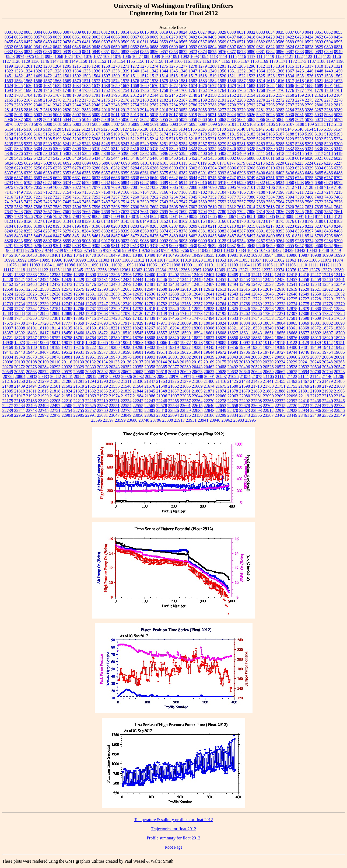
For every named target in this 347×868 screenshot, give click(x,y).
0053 (338, 32)
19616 (174, 352)
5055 (164, 119)
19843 (20, 357)
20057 (268, 357)
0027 (202, 32)
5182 (241, 134)
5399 (193, 153)
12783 (43, 309)
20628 (221, 372)
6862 (38, 183)
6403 (280, 173)
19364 (256, 347)
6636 (115, 178)
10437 (276, 250)
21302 (114, 381)
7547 (183, 202)
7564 (280, 202)
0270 (173, 37)
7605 (174, 207)
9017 (106, 241)
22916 (280, 410)
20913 (103, 376)
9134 (232, 241)
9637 (232, 246)
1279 (202, 66)
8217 (270, 226)
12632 (103, 294)
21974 (114, 396)
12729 (327, 299)
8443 (38, 236)
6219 (270, 163)
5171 (135, 134)
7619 (280, 207)
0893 (319, 52)
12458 (304, 280)
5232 (319, 139)
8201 (125, 226)
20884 (79, 376)
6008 (251, 158)
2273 (290, 100)
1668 (135, 86)
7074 (86, 187)
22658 (233, 406)
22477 (8, 406)
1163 (207, 61)
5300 (338, 144)
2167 (28, 100)
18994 (31, 343)
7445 (67, 202)
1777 (300, 90)
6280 (96, 168)
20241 (304, 362)
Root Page (173, 847)
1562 (338, 76)
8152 (164, 221)
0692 (193, 47)
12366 (184, 270)
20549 (8, 372)
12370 (232, 270)
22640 (209, 406)
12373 (267, 270)
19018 (79, 343)
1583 (203, 81)
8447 (57, 236)
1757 (154, 90)
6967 (309, 183)
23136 (185, 415)
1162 (197, 61)
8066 (222, 216)
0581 (251, 42)
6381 (174, 173)
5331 (280, 149)
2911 (115, 110)
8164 (203, 221)
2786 (193, 105)
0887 (290, 52)
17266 (257, 313)
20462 (209, 367)
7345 (193, 197)
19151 (339, 343)
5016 (164, 115)
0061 (77, 37)
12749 (126, 304)
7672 (125, 212)
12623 (339, 289)
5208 (96, 139)
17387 (67, 318)
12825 (233, 309)
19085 (221, 343)
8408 (338, 231)
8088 (290, 216)
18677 (304, 333)
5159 (19, 134)
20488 (221, 367)
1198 (340, 61)
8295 (96, 231)
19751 (316, 352)
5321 (183, 149)
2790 (232, 105)
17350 (31, 318)
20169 (209, 362)
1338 (115, 71)
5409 (241, 153)
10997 (69, 260)
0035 (280, 32)
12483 (174, 284)
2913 (135, 110)
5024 (232, 115)
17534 (245, 318)
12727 (304, 299)
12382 (20, 275)
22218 (91, 401)
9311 (115, 246)
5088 (125, 124)
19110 (268, 343)
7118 (299, 187)
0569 (222, 42)
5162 (48, 134)
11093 (128, 265)
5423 (38, 158)
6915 (193, 183)
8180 (319, 221)
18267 (150, 328)
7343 (183, 197)
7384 (271, 197)
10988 (316, 255)
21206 (339, 376)
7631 (309, 207)
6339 (28, 173)
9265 (290, 241)
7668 (106, 212)
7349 (203, 197)
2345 (86, 105)
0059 (57, 37)
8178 (300, 221)
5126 (115, 129)
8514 (309, 236)
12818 (150, 309)
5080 (48, 124)
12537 (268, 284)
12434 (126, 280)
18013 (197, 323)
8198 (96, 226)
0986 (49, 56)
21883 (268, 391)
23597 (108, 420)
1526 (270, 76)
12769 (257, 304)
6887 (145, 183)
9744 (49, 250)
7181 (193, 192)
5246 (115, 144)
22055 (209, 396)
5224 (241, 139)
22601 (185, 406)
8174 (271, 221)
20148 (173, 362)
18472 (103, 333)
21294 (91, 381)
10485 (126, 255)
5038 (28, 119)
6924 (280, 183)
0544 (154, 42)
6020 (309, 158)
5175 (174, 134)
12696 (114, 299)
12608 (162, 289)
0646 (86, 47)
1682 (251, 86)
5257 (203, 144)
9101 (212, 241)
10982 (245, 255)
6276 (57, 168)
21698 (245, 386)
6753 (290, 178)
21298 (103, 381)
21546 (126, 386)
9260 (271, 241)
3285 (299, 110)
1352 (241, 71)
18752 (55, 338)
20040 (221, 357)
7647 (9, 212)
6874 (67, 183)
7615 (261, 207)
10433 (229, 250)
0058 (48, 37)
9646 (261, 246)
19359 (244, 347)
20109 (43, 362)
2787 (203, 105)
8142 (96, 221)
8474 (145, 236)
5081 (58, 124)
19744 (292, 352)
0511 (144, 42)
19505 (55, 352)
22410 (304, 401)
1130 (35, 61)
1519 (212, 76)
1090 (166, 56)
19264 (102, 347)
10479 (114, 255)
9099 (203, 241)
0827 (300, 47)
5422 (28, 158)
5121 (66, 129)
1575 (125, 81)
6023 (338, 158)
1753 (115, 90)
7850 (319, 212)
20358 (150, 367)
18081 (316, 323)
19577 (103, 352)
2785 (183, 105)
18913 (316, 338)
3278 (232, 110)
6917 (212, 183)
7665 (86, 212)
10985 (280, 255)
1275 (164, 66)
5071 (300, 119)
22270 (209, 401)
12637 (162, 294)
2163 (329, 95)
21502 (67, 386)
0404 (202, 37)
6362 (154, 173)
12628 (55, 294)
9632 (212, 246)
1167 (245, 61)
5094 (184, 124)
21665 (185, 386)
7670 (115, 212)
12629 (67, 294)
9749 (59, 250)
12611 (197, 289)
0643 (57, 47)
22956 (339, 410)
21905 (339, 391)
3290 (9, 115)
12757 (197, 304)
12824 (221, 309)
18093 (339, 323)
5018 (183, 115)
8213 (232, 226)
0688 (154, 47)
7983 (77, 216)
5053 (154, 119)
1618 (300, 81)
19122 (292, 343)
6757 (328, 178)
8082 (261, 216)
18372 (316, 328)
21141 (304, 376)
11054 (232, 260)
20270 (8, 367)
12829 (280, 309)
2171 (67, 100)
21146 (327, 376)
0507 (106, 42)
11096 (151, 265)
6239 (28, 168)
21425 (233, 381)
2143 (145, 95)
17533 (233, 318)
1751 (96, 90)
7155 (77, 192)
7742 (212, 212)
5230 (299, 139)
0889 (309, 52)
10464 (79, 255)
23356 (257, 415)
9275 (319, 241)
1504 (96, 76)
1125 (327, 56)
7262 (154, 197)
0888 (300, 52)
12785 (67, 309)
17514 (221, 318)
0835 (38, 52)
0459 (48, 42)
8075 (241, 216)
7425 (38, 202)
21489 (20, 386)
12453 (245, 280)
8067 (232, 216)
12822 (197, 309)
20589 (91, 372)
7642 (338, 207)
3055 (202, 110)
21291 (79, 381)
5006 (67, 115)
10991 (9, 260)
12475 (79, 284)
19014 (55, 343)
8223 (290, 226)
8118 (328, 216)
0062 (86, 37)
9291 (9, 246)
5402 (222, 153)
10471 (103, 255)
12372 (255, 270)
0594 (328, 42)
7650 (28, 212)
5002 (28, 115)
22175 (8, 401)
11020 (197, 260)
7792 (241, 212)
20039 (209, 357)
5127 (125, 129)
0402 (193, 37)
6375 (164, 173)
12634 (126, 294)
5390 (125, 153)
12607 (150, 289)
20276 (31, 367)
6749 (251, 178)
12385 (55, 275)
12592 (91, 289)
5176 (183, 134)
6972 (338, 183)
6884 (125, 183)
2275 (309, 100)
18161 (79, 328)
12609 (174, 289)
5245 (106, 144)
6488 (338, 173)
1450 (338, 71)
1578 (154, 81)
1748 (67, 90)
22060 (221, 396)
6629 (57, 178)
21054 (245, 376)
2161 (309, 95)
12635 (138, 294)
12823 (209, 309)
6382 (183, 173)
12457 (292, 280)
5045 (77, 119)
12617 (268, 289)
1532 (280, 76)
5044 (67, 119)
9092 (164, 241)
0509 (125, 42)
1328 (57, 71)
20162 (197, 362)
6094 (87, 163)
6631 (77, 178)
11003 (104, 260)
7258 (125, 197)
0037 (290, 32)
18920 (328, 338)
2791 (241, 105)
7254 (106, 197)
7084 (164, 187)
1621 (319, 81)
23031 (103, 415)
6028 (48, 163)
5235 (9, 144)
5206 (77, 139)
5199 (57, 139)
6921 (251, 183)
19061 (126, 343)
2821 (77, 110)
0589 (290, 42)
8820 (9, 241)
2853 (86, 110)
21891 (304, 391)
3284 (290, 110)
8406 (329, 231)
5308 (77, 149)
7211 (299, 192)
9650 (270, 246)
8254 (38, 231)
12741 (55, 304)
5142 (260, 129)
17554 (280, 318)
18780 (114, 338)
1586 (232, 81)
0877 (232, 52)
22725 (328, 406)
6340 (38, 173)
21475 (316, 381)
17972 (174, 323)
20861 (68, 376)
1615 (271, 81)
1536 (309, 76)
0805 (222, 47)
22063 (233, 396)
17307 (292, 313)
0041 (309, 32)
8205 (154, 226)
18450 (67, 333)
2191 (222, 100)
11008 (127, 260)
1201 (28, 66)
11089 (81, 265)
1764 (222, 90)
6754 (299, 178)
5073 (319, 119)
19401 (304, 347)
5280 (232, 144)
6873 (57, 183)
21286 (67, 381)
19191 (43, 347)
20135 (114, 362)
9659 (309, 246)
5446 (135, 158)
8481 (183, 236)
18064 (280, 323)
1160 (178, 61)
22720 (292, 406)
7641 (328, 207)
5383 (67, 153)
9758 (117, 250)
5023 (222, 115)
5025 (241, 115)
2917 (173, 110)
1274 (154, 66)
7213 (319, 192)
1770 (280, 90)
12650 (316, 294)
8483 (203, 236)
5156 (328, 129)
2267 (232, 100)
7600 (135, 207)
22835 (197, 410)
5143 (270, 129)
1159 (169, 61)
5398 (183, 153)
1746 (48, 90)
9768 (194, 250)
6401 (271, 173)
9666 (338, 246)
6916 (203, 183)
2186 (174, 100)
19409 (316, 347)
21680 (233, 386)
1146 (45, 61)
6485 (319, 173)
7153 (57, 192)
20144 (162, 362)
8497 (251, 236)
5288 (300, 144)
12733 (8, 304)
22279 (233, 401)
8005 (96, 216)
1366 (280, 71)
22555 (138, 406)
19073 (197, 343)
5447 (145, 158)
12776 (316, 304)
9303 (77, 246)
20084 (327, 357)
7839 (290, 212)
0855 (145, 52)
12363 (149, 270)
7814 (261, 212)
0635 (19, 47)
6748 (241, 178)
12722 (256, 299)
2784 (174, 105)
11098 (175, 265)
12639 (185, 294)
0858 (174, 52)
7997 (86, 216)
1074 (69, 56)
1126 (337, 56)
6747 (232, 178)
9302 (67, 246)
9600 (173, 246)
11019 (186, 260)
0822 (271, 47)
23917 (180, 420)
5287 (290, 144)
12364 (160, 270)
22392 (292, 401)
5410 (251, 153)
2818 (48, 110)
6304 (212, 168)
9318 (154, 246)
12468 (31, 284)
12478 (114, 284)
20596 (114, 372)
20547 (339, 367)
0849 (96, 52)
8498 (261, 236)
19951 (91, 357)
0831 (338, 47)
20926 (127, 376)
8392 (271, 231)
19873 (31, 357)
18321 (233, 328)
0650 (115, 47)
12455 (268, 280)
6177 (231, 163)
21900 (316, 391)
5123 (86, 129)
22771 (114, 410)
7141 (9, 192)
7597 (106, 207)
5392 (145, 153)
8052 (193, 216)
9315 (144, 246)
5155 (318, 129)
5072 (309, 119)
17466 (174, 318)
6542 (28, 178)
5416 (309, 153)
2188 (193, 100)
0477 (57, 42)
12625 (20, 294)
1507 (106, 76)
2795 (271, 105)
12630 (79, 294)
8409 (9, 236)
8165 (212, 221)
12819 (162, 309)
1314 (280, 66)
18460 (79, 333)
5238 (38, 144)
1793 (106, 95)
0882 (271, 52)
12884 (20, 313)
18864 (280, 338)
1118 (261, 56)
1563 (9, 81)
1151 (92, 61)
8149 (145, 221)
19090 (233, 343)
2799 (309, 105)
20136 (126, 362)
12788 (103, 309)
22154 (339, 396)
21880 (256, 391)
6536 (9, 178)
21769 (304, 386)
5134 (183, 129)
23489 (316, 415)
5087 (116, 124)
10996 (57, 260)
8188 (28, 226)
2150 (212, 95)
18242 (138, 328)
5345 (338, 149)
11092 (116, 265)
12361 (125, 270)
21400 (209, 381)
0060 (67, 37)
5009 (96, 115)
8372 (154, 231)
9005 (86, 241)
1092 (185, 56)
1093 (195, 56)
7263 (164, 197)
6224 (309, 163)
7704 (203, 212)
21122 (292, 376)
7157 (96, 192)
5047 (96, 119)
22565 (150, 406)
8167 (232, 221)
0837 (57, 52)
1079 (117, 56)
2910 (106, 110)
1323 (19, 71)
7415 (19, 202)
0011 (96, 32)
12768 (245, 304)
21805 (8, 391)
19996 (162, 357)
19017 (67, 343)
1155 (130, 61)
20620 (185, 372)
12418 (327, 275)
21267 (31, 381)
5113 (338, 124)
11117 (9, 270)
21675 (221, 386)
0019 (164, 32)
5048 (106, 119)
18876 (292, 338)
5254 (183, 144)
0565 (183, 42)
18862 (268, 338)
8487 (232, 236)
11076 (11, 265)
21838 (114, 391)
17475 (185, 318)
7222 (48, 197)
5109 (310, 124)
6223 (299, 163)
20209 (256, 362)
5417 (319, 153)
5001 (19, 115)
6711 (203, 178)
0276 (183, 37)
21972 (103, 396)
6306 (232, 168)
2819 (57, 110)
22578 (162, 406)
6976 (19, 187)
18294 (173, 328)
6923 (271, 183)
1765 (232, 90)
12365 (172, 270)
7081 (135, 187)
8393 (280, 231)
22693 (257, 406)
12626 (31, 294)
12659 (79, 299)
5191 (319, 134)
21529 (103, 386)
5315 (125, 149)
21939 (43, 396)
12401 (162, 275)
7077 (96, 187)
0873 (193, 52)
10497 (185, 255)
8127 (38, 221)
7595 (86, 207)
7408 (338, 197)
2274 (300, 100)
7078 (106, 187)
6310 (271, 168)
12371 (243, 270)
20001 (174, 357)
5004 (48, 115)
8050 (183, 216)
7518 (135, 202)
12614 (233, 289)
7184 (222, 192)
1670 (154, 86)
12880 (316, 309)
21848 (162, 391)
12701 (138, 299)
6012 (280, 158)
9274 (309, 241)
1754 (125, 90)
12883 (8, 313)
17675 (8, 323)
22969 (20, 415)
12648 (292, 294)
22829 (185, 410)
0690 (174, 47)
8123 (9, 221)
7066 (57, 187)
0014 (125, 32)
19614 (162, 352)
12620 (304, 289)
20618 (162, 372)
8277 (57, 231)
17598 (304, 318)
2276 (319, 100)
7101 (251, 187)
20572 (43, 372)
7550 (203, 202)
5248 (135, 144)
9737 (39, 250)
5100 (222, 124)
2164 (338, 95)
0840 (77, 52)
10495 (174, 255)
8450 (67, 236)
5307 (67, 149)
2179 (135, 100)
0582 (261, 42)
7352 (212, 197)
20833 (44, 376)
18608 (221, 333)
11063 (291, 260)
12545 (328, 284)
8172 (251, 221)
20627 (209, 372)
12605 (126, 289)
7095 (232, 187)
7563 (271, 202)
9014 (96, 241)
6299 (164, 168)
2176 (115, 100)
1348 (203, 71)
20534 (316, 367)
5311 (106, 149)
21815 (43, 391)
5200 (67, 139)
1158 (159, 61)
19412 (327, 347)
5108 (300, 124)
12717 (244, 299)
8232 (309, 226)
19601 (138, 352)
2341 (48, 105)
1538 (328, 76)
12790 (114, 309)
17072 (114, 313)
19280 (114, 347)
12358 (101, 270)
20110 (55, 362)
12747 (103, 304)
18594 (197, 333)
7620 (290, 207)
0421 (280, 37)
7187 (251, 192)
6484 (309, 173)
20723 (339, 372)
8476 (154, 236)
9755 (97, 250)
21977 (126, 396)
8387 (241, 231)
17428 (114, 318)
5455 (212, 158)
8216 (261, 226)
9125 (222, 241)
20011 (197, 357)
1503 (86, 76)
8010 (125, 216)
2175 (106, 100)
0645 (77, 47)
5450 (174, 158)
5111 (319, 124)
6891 (174, 183)
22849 (221, 410)
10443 (312, 250)
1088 (146, 56)
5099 (213, 124)
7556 (232, 202)
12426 (55, 280)
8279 (67, 231)
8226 (299, 226)
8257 (48, 231)
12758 (209, 304)
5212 (135, 139)
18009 (185, 323)
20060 (292, 357)
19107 (257, 343)
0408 (241, 37)
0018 (154, 32)
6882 (106, 183)
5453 (203, 158)
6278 (77, 168)
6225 (318, 163)
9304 (86, 246)
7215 (338, 192)
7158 (106, 192)
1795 (115, 95)
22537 (103, 406)
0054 (9, 37)
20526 (268, 367)
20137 (138, 362)
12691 (103, 299)
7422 (28, 202)
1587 (241, 81)
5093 (174, 124)
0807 (232, 47)
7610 (212, 207)
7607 (193, 207)
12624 (8, 294)
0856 (154, 52)
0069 (154, 37)
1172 (292, 61)
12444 (138, 280)
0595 (338, 42)
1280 (212, 66)
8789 (319, 236)
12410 (245, 275)
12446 (162, 280)
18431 (55, 333)
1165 (226, 61)
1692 (338, 86)
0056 (28, 37)
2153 (241, 95)
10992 (21, 260)
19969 (103, 357)
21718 (257, 386)
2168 (38, 100)
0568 (212, 42)
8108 (309, 216)
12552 (31, 289)
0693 (203, 47)
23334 (233, 415)
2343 (67, 105)
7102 (261, 187)
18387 (8, 333)
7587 (48, 207)
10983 (257, 255)
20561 (20, 372)
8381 (203, 231)
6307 (241, 168)
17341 (20, 318)
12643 (233, 294)
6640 (154, 178)
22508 (67, 406)
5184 (261, 134)
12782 (31, 309)
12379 (326, 270)
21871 (209, 391)
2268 (241, 100)
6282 (115, 168)
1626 (28, 86)
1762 (203, 90)
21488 (8, 386)
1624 (9, 86)
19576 (91, 352)
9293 (19, 246)
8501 (280, 236)
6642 (174, 178)
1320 (328, 66)
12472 (55, 284)
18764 (91, 338)
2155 (261, 95)
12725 (292, 299)
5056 (174, 119)
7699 (183, 212)
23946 (215, 420)
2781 (145, 105)
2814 (9, 110)
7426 (48, 202)
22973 (55, 415)
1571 (86, 81)
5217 (183, 139)
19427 (339, 347)
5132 (163, 129)
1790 (86, 95)
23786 (156, 420)
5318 (154, 149)
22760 (103, 410)
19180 (31, 347)
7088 (193, 187)
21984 (138, 396)
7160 (125, 192)
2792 (251, 105)
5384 (77, 153)
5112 (329, 124)
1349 (212, 71)
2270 (261, 100)
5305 (48, 149)
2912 (125, 110)
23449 (292, 415)
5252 (174, 144)
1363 (251, 71)
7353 (222, 197)
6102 (155, 163)
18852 (245, 338)
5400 (203, 153)
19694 (233, 352)
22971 (31, 415)
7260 (135, 197)
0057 (38, 37)
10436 (264, 250)
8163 (193, 221)
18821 (185, 338)
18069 (304, 323)
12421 (20, 280)
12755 (185, 304)
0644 (67, 47)
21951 (67, 396)
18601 (209, 333)
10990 (339, 255)
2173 (86, 100)
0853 (125, 52)
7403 (319, 197)
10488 (138, 255)
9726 (30, 250)
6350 (48, 173)
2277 (329, 100)
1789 (77, 95)
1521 (232, 76)
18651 (268, 333)
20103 (20, 362)
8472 (135, 236)
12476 (91, 284)
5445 (125, 158)
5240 (57, 144)
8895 (38, 241)
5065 (251, 119)
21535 (114, 386)
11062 (279, 260)
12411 (256, 275)
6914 (183, 183)
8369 (145, 231)
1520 (222, 76)
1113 (214, 56)
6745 (212, 178)
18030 (233, 323)
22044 (197, 396)
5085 (96, 124)
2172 (77, 100)
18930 (339, 338)
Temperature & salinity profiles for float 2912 (173, 820)
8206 (164, 226)
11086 (70, 265)
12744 (79, 304)
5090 (145, 124)
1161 (188, 61)
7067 (67, 187)
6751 (270, 178)
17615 (328, 318)
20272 (20, 367)
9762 (146, 250)
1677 (212, 86)
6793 (9, 183)
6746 (222, 178)
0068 (145, 37)
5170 (125, 134)
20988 (198, 376)
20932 (139, 376)
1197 (331, 61)
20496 (245, 367)
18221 (114, 328)
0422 (290, 37)
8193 (57, 226)
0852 (115, 52)
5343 (328, 149)
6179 (241, 163)
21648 (162, 386)
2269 (251, 100)
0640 (28, 47)
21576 (150, 386)
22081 (257, 396)
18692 (316, 333)
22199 (43, 401)
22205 (55, 401)
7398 (300, 197)
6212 (251, 163)
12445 (150, 280)
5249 (145, 144)
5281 (241, 144)
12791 (126, 309)
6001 (222, 158)
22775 (126, 410)
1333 (67, 71)
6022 (328, 158)
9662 (328, 246)
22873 (245, 410)
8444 (48, 236)
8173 (261, 221)
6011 (270, 158)
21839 (126, 391)
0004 (38, 32)
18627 (233, 333)
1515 (173, 76)
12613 (221, 289)
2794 (261, 105)
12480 (138, 284)
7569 (309, 202)
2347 (106, 105)
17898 (114, 323)
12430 (91, 280)
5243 (86, 144)
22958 (8, 415)
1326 (38, 71)
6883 (115, 183)
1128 (16, 61)
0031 (241, 32)
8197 (86, 226)
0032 (251, 32)
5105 (271, 124)
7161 (135, 192)
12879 (304, 309)
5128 (134, 129)
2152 (232, 95)
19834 (8, 357)
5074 (329, 119)
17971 (162, 323)
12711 (197, 299)
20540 (328, 367)
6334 (319, 168)
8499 (271, 236)
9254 (241, 241)
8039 (164, 216)
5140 (241, 129)
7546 (174, 202)
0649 (106, 47)
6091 (58, 163)
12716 (233, 299)
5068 (280, 119)
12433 (114, 280)
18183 (102, 328)
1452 (19, 76)
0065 (115, 37)
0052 (328, 32)
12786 (79, 309)
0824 (290, 47)
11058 (267, 260)
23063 (150, 415)
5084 (87, 124)
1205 (67, 66)
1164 (216, 61)
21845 (150, 391)
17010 (91, 313)
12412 (268, 275)
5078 (29, 124)
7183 (212, 192)
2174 (96, 100)
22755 (79, 410)
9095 (183, 241)
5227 (270, 139)
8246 (338, 226)
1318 (319, 66)
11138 (66, 270)
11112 (324, 265)
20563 (31, 372)
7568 (300, 202)
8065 (212, 216)
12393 (103, 275)
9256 (251, 241)
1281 (222, 66)
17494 (209, 318)
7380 (251, 197)
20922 (115, 376)
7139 (328, 187)
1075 (78, 56)
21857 (173, 391)
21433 (244, 381)
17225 (233, 313)
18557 (162, 333)
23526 (328, 415)
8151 (154, 221)
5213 (144, 139)
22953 (328, 410)
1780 (329, 90)
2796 (280, 105)
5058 (193, 119)
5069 (290, 119)
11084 (46, 265)
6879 (86, 183)
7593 (67, 207)
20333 (91, 367)
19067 (174, 343)
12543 (316, 284)
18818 (162, 338)
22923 (292, 410)
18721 (8, 338)
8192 (48, 226)
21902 (327, 391)
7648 (19, 212)
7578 (9, 207)
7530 (145, 202)
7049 (28, 187)
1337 (106, 71)
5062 (222, 119)
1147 (54, 61)
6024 (9, 163)
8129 (48, 221)
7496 (115, 202)
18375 (327, 328)
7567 (290, 202)
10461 (55, 255)
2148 (193, 95)
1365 (271, 71)
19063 (138, 343)
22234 (126, 401)
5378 (38, 153)
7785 (232, 212)
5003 (38, 115)
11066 (314, 260)
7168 (183, 192)
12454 (257, 280)
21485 (339, 381)
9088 (145, 241)
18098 (20, 328)
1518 (202, 76)
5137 (212, 129)
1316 (299, 66)
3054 (193, 110)
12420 (8, 280)
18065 (292, 323)
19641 (197, 352)
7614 (251, 207)
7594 (77, 207)
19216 (79, 347)
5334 (309, 149)
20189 (244, 362)
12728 (316, 299)
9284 (329, 241)
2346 (96, 105)
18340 (268, 328)
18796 (138, 338)
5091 (155, 124)
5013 (135, 115)
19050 (114, 343)
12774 (292, 304)
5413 (280, 153)
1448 (319, 71)
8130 (57, 221)
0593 (319, 42)
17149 (162, 313)
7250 (67, 197)
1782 (9, 95)
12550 (8, 289)
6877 (77, 183)
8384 (232, 231)
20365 (162, 367)
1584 (212, 81)
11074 (338, 260)
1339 (125, 71)
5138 (222, 129)
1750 (86, 90)
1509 (115, 76)
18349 (280, 328)
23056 (138, 415)
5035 (338, 115)
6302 (193, 168)
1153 (112, 61)
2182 (164, 100)
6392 (212, 173)
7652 (38, 212)
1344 (164, 71)
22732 (339, 406)
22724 (316, 406)
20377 (174, 367)
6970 (329, 183)
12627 (43, 294)
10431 (217, 250)
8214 (241, 226)
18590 (185, 333)
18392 (20, 333)
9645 (251, 246)
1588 (251, 81)
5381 (57, 153)
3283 (280, 110)
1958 (125, 95)
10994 (33, 260)
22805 (150, 410)
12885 (31, 313)
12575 (79, 289)
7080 (125, 187)
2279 (9, 105)
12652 (339, 294)
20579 (67, 372)
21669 (197, 386)
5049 (115, 119)
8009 (115, 216)
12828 (268, 309)
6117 (193, 163)
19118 (280, 343)
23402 (280, 415)
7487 (106, 202)
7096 (241, 187)
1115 (232, 56)
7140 (338, 187)
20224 (280, 362)
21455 (280, 381)
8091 (300, 216)
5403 (232, 153)
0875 (212, 52)
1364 (261, 71)
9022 (125, 241)
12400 (150, 275)
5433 (86, 158)
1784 (28, 95)
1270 (115, 66)
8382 (212, 231)
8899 (67, 241)
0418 (251, 37)
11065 (302, 260)
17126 (138, 313)
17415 (91, 318)
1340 (135, 71)
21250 (20, 381)
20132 (90, 362)
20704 (328, 372)
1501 (67, 76)
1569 (67, 81)
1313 (270, 66)
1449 (329, 71)
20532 (304, 367)
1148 (64, 61)
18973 (20, 343)
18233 (126, 328)
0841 (86, 52)
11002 (92, 260)
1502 (77, 76)
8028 (154, 216)
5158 (9, 134)
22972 (43, 415)
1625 (19, 86)
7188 (261, 192)
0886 (280, 52)
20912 (91, 376)
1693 (9, 90)
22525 (91, 406)
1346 (183, 71)
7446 (77, 202)
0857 (164, 52)
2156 (271, 95)
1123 (308, 56)
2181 (154, 100)
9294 (28, 246)
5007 (77, 115)
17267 (268, 313)
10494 (162, 255)
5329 (261, 149)
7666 (96, 212)
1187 (312, 61)
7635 (319, 207)
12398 (138, 275)
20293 (55, 367)
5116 (28, 129)
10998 (80, 260)
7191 (290, 192)
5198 (48, 139)
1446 (309, 71)
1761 (193, 90)
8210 (203, 226)
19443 (20, 352)
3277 (222, 110)
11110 (302, 265)
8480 (174, 236)
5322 (193, 149)
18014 (209, 323)
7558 (251, 202)
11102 (221, 265)
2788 (212, 105)
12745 (91, 304)
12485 (197, 284)
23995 (251, 420)
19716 (257, 352)
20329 (79, 367)
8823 (19, 241)
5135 (192, 129)
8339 (125, 231)
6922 (261, 183)
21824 (67, 391)
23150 (197, 415)
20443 (197, 367)
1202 (38, 66)
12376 (291, 270)
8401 (319, 231)
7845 (300, 212)
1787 (57, 95)
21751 (280, 386)
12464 (20, 284)
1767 (251, 90)
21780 (316, 386)
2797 (290, 105)
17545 (257, 318)
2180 (145, 100)
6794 (19, 183)
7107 (280, 187)
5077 (19, 124)
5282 (251, 144)
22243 (150, 401)
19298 (138, 347)
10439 (288, 250)
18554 (150, 333)
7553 (222, 202)
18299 (185, 328)
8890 (28, 241)
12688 (91, 299)
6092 (67, 163)
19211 (67, 347)
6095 (96, 163)
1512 (144, 76)
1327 (48, 71)
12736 (31, 304)
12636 (150, 294)
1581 (183, 81)
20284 (43, 367)
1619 (309, 81)
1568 (57, 81)
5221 (212, 139)
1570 (77, 81)
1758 (164, 90)
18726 (20, 338)
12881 (328, 309)
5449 (164, 158)
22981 (67, 415)
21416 (221, 381)
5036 (9, 119)
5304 (38, 149)
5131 (154, 129)
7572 (319, 202)
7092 (222, 187)
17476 (197, 318)
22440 (328, 401)
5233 (328, 139)
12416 (304, 275)
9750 (68, 250)
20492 (233, 367)
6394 (232, 173)
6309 (261, 168)
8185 (19, 226)
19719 (268, 352)
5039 (38, 119)
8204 (145, 226)
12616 (256, 289)
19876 (55, 357)
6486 (329, 173)
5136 (202, 129)
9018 (115, 241)
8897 (48, 241)
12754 (174, 304)
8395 (300, 231)
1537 (319, 76)
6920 (241, 183)
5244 (96, 144)
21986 (150, 396)
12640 (197, 294)
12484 (185, 284)
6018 (290, 158)
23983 (239, 420)
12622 (327, 289)
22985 (79, 415)
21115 (280, 376)
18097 (8, 328)
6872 (48, 183)
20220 (268, 362)
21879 (244, 391)
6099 (135, 163)
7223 (57, 197)
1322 (9, 71)
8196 (77, 226)
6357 (106, 173)
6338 (19, 173)
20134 (102, 362)
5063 (232, 119)
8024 (145, 216)
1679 (232, 86)
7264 (174, 197)
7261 (145, 197)
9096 (193, 241)
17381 (55, 318)
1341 (145, 71)
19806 (339, 352)
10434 (241, 250)
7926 (28, 216)
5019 (193, 115)
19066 (162, 343)
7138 (319, 187)
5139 (231, 129)
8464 (106, 236)
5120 (57, 129)
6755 (309, 178)
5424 (48, 158)
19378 (268, 347)
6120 (212, 163)
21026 (233, 376)
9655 (290, 246)
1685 (280, 86)
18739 (43, 338)
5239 (48, 144)
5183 (251, 134)
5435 (106, 158)
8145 (125, 221)
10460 (43, 255)
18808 (150, 338)
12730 (339, 299)
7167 (174, 192)
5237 (28, 144)
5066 (261, 119)
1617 (290, 81)
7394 (290, 197)
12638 (174, 294)
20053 (256, 357)
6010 (261, 158)
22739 (8, 410)
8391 (261, 231)
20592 (103, 372)
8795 (328, 236)
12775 (304, 304)
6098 (125, 163)
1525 (261, 76)
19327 (185, 347)
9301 (57, 246)
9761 (136, 250)
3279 (241, 110)
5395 (154, 153)
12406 (197, 275)
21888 (280, 391)
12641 (209, 294)
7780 (222, 212)
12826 (245, 309)
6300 (174, 168)
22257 (185, 401)
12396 (126, 275)
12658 (67, 299)
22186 (31, 401)
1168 (255, 61)
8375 (174, 231)
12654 (20, 299)
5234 (338, 139)
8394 (290, 231)
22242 (138, 401)
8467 (115, 236)
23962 (227, 420)
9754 (88, 250)
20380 (185, 367)
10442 (300, 250)
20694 (304, 372)
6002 (232, 158)
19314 (162, 347)
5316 (135, 149)
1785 (38, 95)
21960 (79, 396)
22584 (174, 406)
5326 (232, 149)
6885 (135, 183)
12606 (138, 289)
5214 (154, 139)
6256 (38, 168)
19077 (209, 343)
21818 (55, 391)
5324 (212, 149)
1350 (222, 71)
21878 (233, 391)
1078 (107, 56)
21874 (221, 391)
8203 (135, 226)
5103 (251, 124)
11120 (31, 270)
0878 (241, 52)
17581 (292, 318)
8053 (203, 216)
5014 (144, 115)
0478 (67, 42)
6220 (280, 163)
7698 (174, 212)
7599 (125, 207)
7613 (241, 207)
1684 (271, 86)
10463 (67, 255)
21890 (292, 391)
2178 (125, 100)
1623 (338, 81)
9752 (78, 250)
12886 (43, 313)
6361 (145, 173)
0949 (338, 52)
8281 (77, 231)
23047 (114, 415)
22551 (114, 406)
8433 (19, 236)
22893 (257, 410)
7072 (77, 187)
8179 (309, 221)
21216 (8, 381)
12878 (292, 309)
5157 (338, 129)
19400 (292, 347)
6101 (145, 163)
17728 (43, 323)
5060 (203, 119)
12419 (339, 275)
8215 (251, 226)
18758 (67, 338)
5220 (202, 139)
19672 (221, 352)
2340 (38, 105)
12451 (221, 280)
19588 (114, 352)
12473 (67, 284)
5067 (271, 119)
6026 (29, 163)
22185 (20, 401)
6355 (86, 173)
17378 (43, 318)
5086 (106, 124)
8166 (222, 221)
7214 (328, 192)
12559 (55, 289)
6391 (203, 173)
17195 (221, 313)
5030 (290, 115)
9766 (185, 250)
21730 (268, 386)
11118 (20, 270)
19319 (173, 347)
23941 (203, 420)
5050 (125, 119)
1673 (183, 86)
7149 (19, 192)
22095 (280, 396)
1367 (290, 71)
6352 (57, 173)
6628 (48, 178)
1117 (251, 56)
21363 (162, 381)
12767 (233, 304)
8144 (115, 221)
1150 (83, 61)
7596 (96, 207)
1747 (57, 90)
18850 (233, 338)
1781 (338, 90)
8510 (290, 236)
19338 (197, 347)
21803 (339, 386)
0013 (115, 32)
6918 (222, 183)
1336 (96, 71)
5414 (290, 153)
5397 (174, 153)
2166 (19, 100)
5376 (19, 153)
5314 (115, 149)
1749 (77, 90)
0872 (183, 52)
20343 (114, 367)
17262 (245, 313)
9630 (193, 246)
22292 (245, 401)
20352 (126, 367)
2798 (300, 105)
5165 (77, 134)
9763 (156, 250)
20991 (210, 376)
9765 (175, 250)
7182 (203, 192)
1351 (232, 71)
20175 (221, 362)
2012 (135, 95)
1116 (242, 56)
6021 (319, 158)
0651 (125, 47)
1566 (38, 81)
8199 (106, 226)
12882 (339, 309)
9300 (48, 246)
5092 (164, 124)
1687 (300, 86)
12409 (233, 275)
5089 (135, 124)
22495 (31, 406)
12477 (103, 284)
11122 (43, 270)
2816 (28, 110)
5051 (135, 119)
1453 (28, 76)
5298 (319, 144)
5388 (106, 153)
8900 (77, 241)
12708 (174, 299)
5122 (76, 129)
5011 (115, 115)
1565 (28, 81)
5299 (329, 144)
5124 (96, 129)
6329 (309, 168)
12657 (55, 299)
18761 (79, 338)
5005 (57, 115)
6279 (86, 168)
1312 (261, 66)
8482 (193, 236)
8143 (106, 221)
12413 (280, 275)
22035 (185, 396)
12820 (174, 309)
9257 (261, 241)
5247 (125, 144)
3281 (261, 110)
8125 (19, 221)
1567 (48, 81)
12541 (292, 284)
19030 (91, 343)
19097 (245, 343)
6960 (290, 183)
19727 (280, 352)
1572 (96, 81)
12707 (162, 299)
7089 (203, 187)
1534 (290, 76)
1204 (57, 66)
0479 (77, 42)
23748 (144, 420)
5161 (38, 134)
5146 (299, 129)
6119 (202, 163)
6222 (289, 163)
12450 (209, 280)
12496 (245, 284)
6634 (106, 178)
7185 (232, 192)
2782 (154, 105)
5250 (154, 144)
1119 (270, 56)
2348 (115, 105)
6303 (203, 168)
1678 (222, 86)
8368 (135, 231)
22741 (20, 410)
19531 (79, 352)
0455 (9, 42)
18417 (43, 333)
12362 (137, 270)
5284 (271, 144)
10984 (268, 255)
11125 (55, 270)
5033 (319, 115)
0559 (164, 42)
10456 (20, 255)
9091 (154, 241)
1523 (251, 76)
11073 (326, 260)
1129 (26, 61)
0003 (28, 32)
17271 (280, 313)
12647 (280, 294)
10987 (304, 255)
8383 (222, 231)
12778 (328, 304)
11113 (336, 265)
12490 (221, 284)
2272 (280, 100)
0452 (319, 37)
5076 (9, 124)
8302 (106, 231)
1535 (299, 76)
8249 (9, 231)
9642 (241, 246)
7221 (38, 197)
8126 (28, 221)
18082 (328, 323)
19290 (126, 347)
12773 (280, 304)
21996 (162, 396)
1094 (204, 56)
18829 (221, 338)
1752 (106, 90)
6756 (319, 178)
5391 (135, 153)
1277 (183, 66)
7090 (212, 187)
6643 (183, 178)
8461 (96, 236)
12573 (67, 289)
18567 (174, 333)
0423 (299, 37)
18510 (126, 333)
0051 (319, 32)
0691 (183, 47)
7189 (271, 192)
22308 (257, 401)
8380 (193, 231)
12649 (304, 294)
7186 (241, 192)
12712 (209, 299)
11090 (93, 265)
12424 (43, 280)
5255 (193, 144)
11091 (105, 265)
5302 (19, 149)
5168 (106, 134)
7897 (9, 216)
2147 (183, 95)
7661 (67, 212)
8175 (280, 221)
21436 (256, 381)
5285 (280, 144)
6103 (164, 163)
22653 (221, 406)
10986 (292, 255)
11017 (162, 260)
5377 (28, 153)
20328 (67, 367)
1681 (241, 86)
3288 (328, 110)
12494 (233, 284)
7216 (9, 197)
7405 (329, 197)
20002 (185, 357)
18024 (221, 323)
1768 (261, 90)
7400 (309, 197)
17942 (150, 323)
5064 (241, 119)
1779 (319, 90)
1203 (47, 66)
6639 (145, 178)
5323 (202, 149)
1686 (290, 86)
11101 (210, 265)
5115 (18, 129)
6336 (338, 168)
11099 (187, 265)
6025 (19, 163)
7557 (241, 202)
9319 (164, 246)
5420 (9, 158)
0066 (125, 37)
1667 (125, 86)
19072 (185, 343)
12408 (221, 275)
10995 (45, 260)
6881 (96, 183)
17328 (339, 313)
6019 (299, 158)
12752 (162, 304)
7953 (38, 216)
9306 (106, 246)
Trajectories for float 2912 (174, 829)
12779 (339, 304)
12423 (31, 280)
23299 (221, 415)
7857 (329, 212)
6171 (222, 163)
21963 (91, 396)
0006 (57, 32)
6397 (251, 173)
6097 (116, 163)
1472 (48, 76)
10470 (91, 255)
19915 (79, 357)
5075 (338, 119)
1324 (28, 71)
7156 (86, 192)
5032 (309, 115)
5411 (261, 153)
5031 (299, 115)
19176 (20, 347)
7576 (338, 202)
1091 (175, 56)
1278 (193, 66)
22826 (174, 410)
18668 (292, 333)
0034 (270, 32)
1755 (135, 90)
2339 (28, 105)
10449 (335, 250)
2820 (67, 110)
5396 (164, 153)
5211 (125, 139)
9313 (135, 246)
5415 (299, 153)
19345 (209, 347)
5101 (232, 124)
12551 (20, 289)
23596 (97, 420)
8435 (28, 236)
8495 (241, 236)
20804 (20, 376)
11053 (221, 260)
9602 (183, 246)
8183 (338, 221)
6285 (145, 168)
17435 (138, 318)
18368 (304, 328)
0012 (106, 32)
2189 (203, 100)
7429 (57, 202)
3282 (270, 110)
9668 (10, 250)
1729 (38, 90)
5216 (173, 139)
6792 (338, 178)
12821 (185, 309)
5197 (38, 139)
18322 (244, 328)
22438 (316, 401)
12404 (185, 275)
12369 (220, 270)
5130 (144, 129)
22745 (43, 410)
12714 (221, 299)
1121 (289, 56)
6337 (9, 173)
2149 (203, 95)
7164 (145, 192)
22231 (114, 401)
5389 (115, 153)
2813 (338, 105)
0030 (232, 32)
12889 (67, 313)
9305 (96, 246)
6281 (106, 168)
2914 (144, 110)
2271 (271, 100)
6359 (125, 173)
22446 (339, 401)
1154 (121, 61)
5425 (57, 158)
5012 (125, 115)
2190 (212, 100)
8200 (115, 226)
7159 (115, 192)
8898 (57, 241)
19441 (8, 352)
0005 (48, 32)
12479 (126, 284)
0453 (328, 37)
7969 (67, 216)
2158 (290, 95)
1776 (290, 90)
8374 (164, 231)
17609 (316, 318)
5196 (28, 139)
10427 (205, 250)
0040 (299, 32)
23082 (162, 415)
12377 (303, 270)
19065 (150, 343)
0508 (115, 42)
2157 (280, 95)
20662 (280, 372)
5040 (48, 119)
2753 (125, 105)
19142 (327, 343)
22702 (268, 406)
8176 (290, 221)
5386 (96, 153)
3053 (183, 110)
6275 (48, 168)
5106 (281, 124)
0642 (48, 47)
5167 (96, 134)
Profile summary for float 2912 (173, 838)
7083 (154, 187)
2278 (338, 100)
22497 (55, 406)
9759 (127, 250)
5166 (86, 134)
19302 (150, 347)
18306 (197, 328)
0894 (329, 52)
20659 (268, 372)
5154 (309, 129)
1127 (7, 61)
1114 (223, 56)
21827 (79, 391)
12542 (304, 284)
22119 (304, 396)
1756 (145, 90)
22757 (91, 410)
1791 (96, 95)
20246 (316, 362)
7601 (145, 207)
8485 (212, 236)
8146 (135, 221)
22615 (197, 406)
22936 (316, 410)
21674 (209, 386)
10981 (233, 255)
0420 (270, 37)
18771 (103, 338)
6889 (164, 183)
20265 (339, 362)
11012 (139, 260)
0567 (202, 42)
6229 (19, 168)
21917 (20, 396)
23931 (191, 420)
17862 (91, 323)
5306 (57, 149)
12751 (150, 304)
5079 (38, 124)
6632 (86, 178)
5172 (145, 134)
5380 (48, 153)
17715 (31, 323)
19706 (245, 352)
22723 (304, 406)
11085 (58, 265)
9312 (125, 246)
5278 (212, 144)
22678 (245, 406)
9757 (107, 250)
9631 (202, 246)
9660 (319, 246)
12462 (8, 284)
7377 (232, 197)
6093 (77, 163)
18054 (268, 323)
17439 (150, 318)
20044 (244, 357)
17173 (197, 313)
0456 (19, 42)
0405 (212, 37)
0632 (9, 47)
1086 (127, 56)
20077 (316, 357)
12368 (208, 270)
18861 (257, 338)
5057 (183, 119)
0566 (193, 42)
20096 (8, 362)
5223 (232, 139)
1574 (115, 81)
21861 (185, 391)
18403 (31, 333)
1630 (38, 86)
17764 (55, 323)
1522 (241, 76)
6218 (260, 163)
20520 (257, 367)
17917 (126, 323)
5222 (222, 139)
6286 (154, 168)
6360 (135, 173)
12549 (339, 284)
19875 (43, 357)
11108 (290, 265)
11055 (244, 260)
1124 (318, 56)
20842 (56, 376)
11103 (233, 265)
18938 (8, 343)
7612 (232, 207)
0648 (96, 47)
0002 (19, 32)
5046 (86, 119)
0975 (30, 56)
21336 (138, 381)
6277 (67, 168)
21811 (31, 391)
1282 (232, 66)
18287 (162, 328)
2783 (164, 105)
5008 (86, 115)
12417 (316, 275)
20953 (150, 376)
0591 (299, 42)
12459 (316, 280)
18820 (174, 338)
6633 (96, 178)
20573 (55, 372)
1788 (67, 95)
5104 (261, 124)
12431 (103, 280)
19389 (280, 347)
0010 (86, 32)
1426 (300, 71)
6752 (280, 178)
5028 (270, 115)
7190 (280, 192)
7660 (57, 212)
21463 (292, 381)
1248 (96, 66)
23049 (126, 415)
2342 (57, 105)
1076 (88, 56)
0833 (19, 52)
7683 (154, 212)
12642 (221, 294)
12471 (43, 284)
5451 (183, 158)
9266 (300, 241)
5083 (77, 124)
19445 (31, 352)
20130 (79, 362)
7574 (329, 202)
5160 (28, 134)
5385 (86, 153)
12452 (233, 280)
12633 (114, 294)
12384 (43, 275)
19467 (43, 352)
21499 (43, 386)
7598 (115, 207)
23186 (209, 415)
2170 (57, 100)
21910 (8, 396)
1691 (329, 86)
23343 (245, 415)
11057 (256, 260)
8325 (115, 231)
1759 (174, 90)
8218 (280, 226)
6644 (193, 178)
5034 (328, 115)
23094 (174, 415)
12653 (8, 299)
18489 (114, 333)
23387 (268, 415)
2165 (9, 100)
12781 (20, 309)
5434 (96, 158)
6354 (77, 173)
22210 (67, 401)
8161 (174, 221)
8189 (38, 226)
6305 (222, 168)
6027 (38, 163)
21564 (138, 386)
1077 (98, 56)
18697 (328, 333)
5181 (232, 134)
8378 (183, 231)
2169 (48, 100)
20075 (304, 357)
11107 (279, 265)
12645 (257, 294)
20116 (67, 362)
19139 (316, 343)
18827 (209, 338)
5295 (309, 144)
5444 (115, 158)
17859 (79, 323)
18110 (43, 328)
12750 (138, 304)
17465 (162, 318)
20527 (280, 367)
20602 (126, 372)
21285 (55, 381)
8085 (271, 216)
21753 (292, 386)
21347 (150, 381)
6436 (290, 173)
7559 (261, 202)
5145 (289, 129)
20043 (233, 357)
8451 (77, 236)
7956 (48, 216)
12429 (79, 280)
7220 (28, 197)
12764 (221, 304)
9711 (20, 250)
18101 (31, 328)
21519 (79, 386)
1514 (164, 76)
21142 (315, 376)
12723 (268, 299)
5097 (203, 124)
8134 (67, 221)
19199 (55, 347)
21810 (20, 391)
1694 (19, 90)
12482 (162, 284)
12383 (31, 275)
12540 (280, 284)
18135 (67, 328)
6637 (125, 178)
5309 (86, 149)
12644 (245, 294)
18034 (245, 323)
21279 (43, 381)
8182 (329, 221)
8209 (193, 226)
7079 (115, 187)
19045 (103, 343)
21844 (138, 391)
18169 (90, 328)
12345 (78, 270)
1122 (298, 56)
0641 (38, 47)
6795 (28, 183)
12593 (103, 289)
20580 (79, 372)
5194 (9, 139)
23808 (168, 420)
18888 (304, 338)
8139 (86, 221)
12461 (339, 280)
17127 (150, 313)
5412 (270, 153)
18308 (209, 328)
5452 (193, 158)
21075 (257, 376)
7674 (135, 212)
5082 (67, 124)
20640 (245, 372)
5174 (164, 134)
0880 (251, 52)
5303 (28, 149)
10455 (8, 255)
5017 (173, 115)
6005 (241, 158)
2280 (19, 105)
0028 (212, 32)
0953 (10, 56)
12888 (55, 313)
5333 (299, 149)
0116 (164, 37)
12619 (292, 289)
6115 (183, 163)
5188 (290, 134)
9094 (174, 241)
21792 (328, 386)
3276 (212, 110)
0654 (145, 47)
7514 (125, 202)
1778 (309, 90)
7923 (19, 216)
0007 (67, 32)
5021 (212, 115)
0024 (183, 32)
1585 (222, 81)
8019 (135, 216)
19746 (304, 352)
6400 (261, 173)
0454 (338, 37)
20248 (327, 362)
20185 (233, 362)
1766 (241, 90)
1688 (309, 86)
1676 (203, 86)
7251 (77, 197)
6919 (232, 183)
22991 (91, 415)
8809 (338, 236)
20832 (32, 376)
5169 (115, 134)
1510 (125, 76)
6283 (125, 168)
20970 (174, 376)
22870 (233, 410)
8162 (183, 221)
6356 (96, 173)
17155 (174, 313)
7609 (203, 207)
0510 (135, 42)
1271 (125, 66)
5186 (271, 134)
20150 (185, 362)
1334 (77, 71)
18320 (221, 328)
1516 (183, 76)
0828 (309, 47)
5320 (173, 149)
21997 (174, 396)
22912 (268, 410)
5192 (329, 134)
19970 (114, 357)
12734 (20, 304)
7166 (164, 192)
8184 (9, 226)
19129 (304, 343)
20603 (138, 372)
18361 (292, 328)
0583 (270, 42)
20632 (233, 372)
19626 (185, 352)
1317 (309, 66)
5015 (154, 115)
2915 (154, 110)
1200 (18, 66)
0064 (106, 37)
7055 (38, 187)
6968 (319, 183)
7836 (280, 212)
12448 (185, 280)
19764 (328, 352)
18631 (245, 333)
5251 (164, 144)
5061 (212, 119)
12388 (79, 275)
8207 (174, 226)
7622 (299, 207)
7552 (212, 202)
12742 (67, 304)
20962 (162, 376)
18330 (256, 328)
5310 (96, 149)
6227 (338, 163)
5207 (86, 139)
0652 (135, 47)
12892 (79, 313)
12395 (114, 275)
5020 (202, 115)
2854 (96, 110)
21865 (197, 391)
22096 (292, 396)
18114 (55, 328)
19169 (8, 347)
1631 (48, 86)
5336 (319, 149)
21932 (31, 396)
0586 (280, 42)
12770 (268, 304)
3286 (309, 110)
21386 (197, 381)
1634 (77, 86)
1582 (193, 81)
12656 (43, 299)
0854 (135, 52)
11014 (151, 260)
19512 (67, 352)
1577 (145, 81)
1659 (115, 86)
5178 (203, 134)
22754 (67, 410)
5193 (338, 134)
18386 (339, 328)
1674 (193, 86)
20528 (292, 367)
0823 (280, 47)
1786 (48, 95)
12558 (43, 289)
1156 (140, 61)
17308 (304, 313)
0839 (67, 52)
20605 (150, 372)
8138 (77, 221)
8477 (164, 236)
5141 (251, 129)
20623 (197, 372)
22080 (245, 396)
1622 (329, 81)
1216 (86, 66)
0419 (261, 37)
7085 (174, 187)
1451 (9, 76)
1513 (154, 76)
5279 (222, 144)
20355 (138, 367)
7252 (86, 197)
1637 (96, 86)
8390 (251, 231)
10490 (150, 255)
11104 (244, 265)
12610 (185, 289)
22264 (197, 401)
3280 (251, 110)
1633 (67, 86)
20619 (174, 372)
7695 (164, 212)
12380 (338, 270)
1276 (173, 66)
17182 (209, 313)
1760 (183, 90)
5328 (251, 149)
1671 (164, 86)
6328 (299, 168)
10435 (253, 250)
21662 (174, 386)
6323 (290, 168)
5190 (309, 134)
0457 (28, 42)
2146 (174, 95)
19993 (150, 357)
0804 (212, 47)
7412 (9, 202)
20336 (103, 367)
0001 (9, 32)
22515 (79, 406)
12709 (185, 299)
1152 (102, 61)
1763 (212, 90)
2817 (38, 110)
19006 (43, 343)
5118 (38, 129)
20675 (292, 372)
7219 (19, 197)
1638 (106, 86)
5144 (280, 129)
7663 (77, 212)
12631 (91, 294)
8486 (222, 236)
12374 (279, 270)
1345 (174, 71)
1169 (264, 61)
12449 (197, 280)
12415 (292, 275)
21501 (55, 386)
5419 (338, 153)
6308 (251, 168)
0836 (48, 52)
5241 (67, 144)
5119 (47, 129)
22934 (304, 410)
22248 (162, 401)
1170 (274, 61)
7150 (28, 192)
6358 (115, 173)
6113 (174, 163)
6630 (67, 178)
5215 (164, 139)
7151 (38, 192)
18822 (197, 338)
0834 (28, 52)
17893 (103, 323)
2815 (19, 110)
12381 (8, 275)
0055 (19, 37)
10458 (31, 255)
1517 (193, 76)
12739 (43, 304)
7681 (145, 212)
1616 (280, 81)
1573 (106, 81)
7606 (183, 207)
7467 (96, 202)
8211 (212, 226)
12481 (150, 284)
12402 (174, 275)
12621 (316, 289)
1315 (290, 66)
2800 (319, 105)
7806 (251, 212)
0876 (222, 52)
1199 (9, 66)
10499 (197, 255)
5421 (19, 158)
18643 (257, 333)
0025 (193, 32)
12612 (209, 289)
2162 (319, 95)
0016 (144, 32)
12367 (196, 270)
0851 (106, 52)
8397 (309, 231)
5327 (241, 149)
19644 (209, 352)
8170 (241, 221)
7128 (309, 187)
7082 (145, 187)
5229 (290, 139)
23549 (339, 415)
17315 (316, 313)
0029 (222, 32)
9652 (280, 246)
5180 (222, 134)
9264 (280, 241)
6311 (280, 168)
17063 (103, 313)
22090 (268, 396)
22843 (209, 410)
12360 (113, 270)
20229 (292, 362)
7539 (154, 202)
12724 (280, 299)
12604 (114, 289)
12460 (328, 280)
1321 (338, 66)
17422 (103, 318)
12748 (114, 304)
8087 (280, 216)
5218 (193, 139)
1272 (135, 66)
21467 (304, 381)
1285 (241, 66)
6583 (38, 178)
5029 (280, 115)
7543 (164, 202)
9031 (135, 241)
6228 (9, 168)
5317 (144, 149)
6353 (67, 173)
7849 (309, 212)
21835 (102, 391)
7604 (164, 207)
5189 (300, 134)
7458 (86, 202)
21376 (173, 381)
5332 (290, 149)
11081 (23, 265)
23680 (132, 420)
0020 (173, 32)
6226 (328, 163)
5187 (280, 134)
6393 (222, 173)
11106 (267, 265)
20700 (316, 372)
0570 (232, 42)
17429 (126, 318)
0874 (203, 52)
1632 (57, 86)
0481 (86, 42)
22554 (126, 406)
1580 (174, 81)
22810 (162, 410)
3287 (319, 110)
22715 (280, 406)
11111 (313, 265)
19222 (90, 347)
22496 (43, 406)
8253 (28, 231)
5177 (193, 134)
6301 (183, 168)
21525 (91, 386)
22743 (31, 410)
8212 (222, 226)
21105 (269, 376)
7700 (193, 212)
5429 (77, 158)
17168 (185, 313)
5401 (212, 153)
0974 (20, 56)
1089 (156, 56)
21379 (185, 381)
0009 (77, 32)
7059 (48, 187)
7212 (309, 192)
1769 (271, 90)
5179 (212, 134)
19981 (138, 357)
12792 (138, 309)
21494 (31, 386)
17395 (79, 318)
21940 (55, 396)
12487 (209, 284)
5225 (251, 139)
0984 (40, 56)
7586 (38, 207)
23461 (304, 415)
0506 (96, 42)
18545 (138, 333)
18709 (339, 333)
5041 (57, 119)
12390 (91, 275)
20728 (8, 376)
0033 (261, 32)
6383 (193, 173)
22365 (268, 401)
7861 (338, 212)
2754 (135, 105)
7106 (271, 187)
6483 (300, 173)
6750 (261, 178)
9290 (338, 241)
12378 (314, 270)
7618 (270, 207)
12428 (67, 280)
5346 (9, 153)
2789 (222, 105)
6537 (19, 178)
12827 (257, 309)
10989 (328, 255)
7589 (57, 207)
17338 (8, 318)
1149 (73, 61)
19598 (126, 352)
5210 (115, 139)
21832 (90, 391)
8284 (86, 231)
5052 (145, 119)
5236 (19, 144)
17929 (138, 323)
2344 (77, 105)
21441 (268, 381)
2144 (154, 95)
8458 (86, 236)
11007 (116, 260)
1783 (19, 95)
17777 (67, 323)
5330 (270, 149)
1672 (174, 86)
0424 (309, 37)
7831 (271, 212)
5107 (290, 124)
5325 (222, 149)
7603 (154, 207)
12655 (31, 299)
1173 (302, 61)
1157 (150, 61)
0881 (261, 52)
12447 (174, 280)
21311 (126, 381)
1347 (193, 71)
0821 (261, 47)
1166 (235, 61)
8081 (251, 216)
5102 (242, 124)
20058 (280, 357)
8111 (319, 216)
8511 (299, 236)
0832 (9, 52)
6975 (9, 187)
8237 (319, 226)
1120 (279, 56)
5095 (193, 124)
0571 (241, 42)
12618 (280, 289)
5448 (154, 158)
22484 (20, 406)
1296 (251, 66)
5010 (106, 115)
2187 (183, 100)
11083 (35, 265)
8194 (67, 226)
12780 (8, 309)
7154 (67, 192)
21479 (327, 381)
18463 (91, 333)
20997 (222, 376)
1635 (86, 86)
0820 (251, 47)
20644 (257, 372)
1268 (106, 66)
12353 (89, 270)
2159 (300, 95)
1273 (144, 66)
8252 (19, 231)
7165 (154, 192)
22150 (327, 396)
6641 (164, 178)
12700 (126, 299)
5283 (261, 144)
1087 (136, 56)
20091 (339, 357)
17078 (126, 313)
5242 (77, 144)
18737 (31, 338)
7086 (183, 187)
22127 (316, 396)
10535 (209, 255)
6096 (106, 163)
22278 (221, 401)
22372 (280, 401)
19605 (150, 352)
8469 (125, 236)
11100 (198, 265)
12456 (280, 280)
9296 (38, 246)
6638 (135, 178)
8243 (328, 226)
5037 (19, 119)
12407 (209, 275)
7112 (290, 187)
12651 (328, 294)
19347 (221, 347)
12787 (91, 309)
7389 (280, 197)
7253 (96, 197)
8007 (106, 216)
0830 (329, 47)
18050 (257, 323)
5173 (154, 134)
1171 (283, 61)
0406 (222, 37)
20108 (31, 362)
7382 (261, 197)
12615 (244, 289)
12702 (150, 299)
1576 (135, 81)
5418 (328, 153)
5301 (9, 149)
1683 (261, 86)
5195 (19, 139)
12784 (55, 309)
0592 (309, 42)
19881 (67, 357)
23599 (120, 420)
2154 (251, 95)
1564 (19, 81)
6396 (241, 173)
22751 (55, 410)
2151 (222, 95)
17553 (268, 318)
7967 (57, 216)
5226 (261, 139)
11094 (140, 265)
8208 (183, 226)
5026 (251, 115)
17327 (328, 313)
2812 (329, 105)
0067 (135, 37)
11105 (256, 265)
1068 (59, 56)
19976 (126, 357)
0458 (38, 42)
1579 (164, 81)
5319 (164, 149)
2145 (164, 95)
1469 (38, 76)
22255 (174, 401)
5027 (261, 115)
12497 (257, 284)
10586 (221, 255)
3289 (338, 110)
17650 (339, 318)
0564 (173, 42)
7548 (193, 202)
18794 (126, 338)
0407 (232, 37)
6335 (328, 168)
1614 (261, 81)
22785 (138, 410)
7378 (241, 197)
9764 (165, 250)
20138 (150, 362)
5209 (106, 139)
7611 (222, 207)
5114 (9, 129)
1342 (154, 71)
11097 (163, 265)
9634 (222, 246)
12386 (67, 275)
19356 (233, 347)
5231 (309, 139)
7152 (48, 192)
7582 (19, 207)
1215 (76, 66)
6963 (300, 183)
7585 (28, 207)
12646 (268, 294)
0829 (319, 47)
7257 (115, 197)
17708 (20, 323)
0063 (96, 37)
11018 (174, 260)
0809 (241, 47)
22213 (79, 401)
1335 (86, 71)
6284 (135, 168)
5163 (57, 134)
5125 (105, 129)
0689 (164, 47)
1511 (135, 76)
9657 (299, 246)
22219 (103, 401)
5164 (67, 134)
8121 (338, 216)
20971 (186, 376)
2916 (164, 110)
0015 (135, 32)
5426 (67, 158)
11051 (209, 260)
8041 (174, 216)
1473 (57, 76)
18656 (280, 333)
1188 (321, 61)
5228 (280, 139)
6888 (154, 183)
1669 (145, 86)
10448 (324, 250)
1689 (319, 86)
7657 (48, 212)
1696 (28, 90)
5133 (173, 129)
